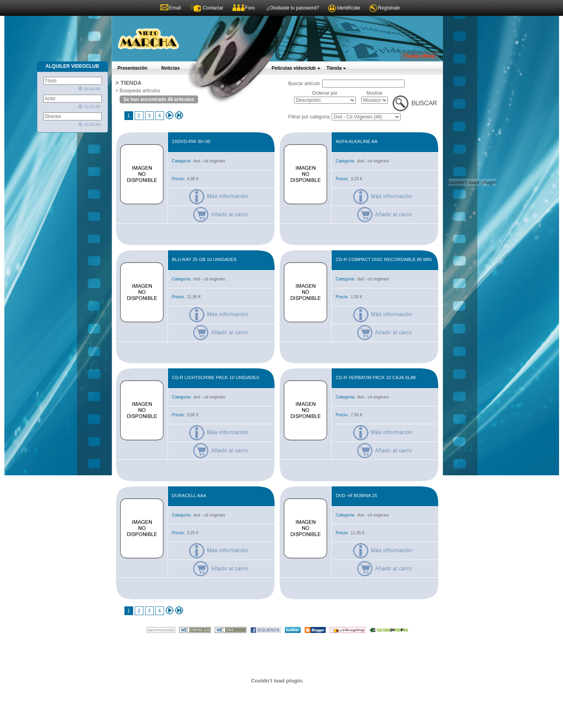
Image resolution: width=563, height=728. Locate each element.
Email (175, 8)
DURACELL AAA (189, 495)
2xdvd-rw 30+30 (191, 141)
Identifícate (348, 8)
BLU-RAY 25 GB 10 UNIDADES (204, 259)
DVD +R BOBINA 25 (356, 495)
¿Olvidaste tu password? (293, 8)
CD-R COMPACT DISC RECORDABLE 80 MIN (384, 259)
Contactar (213, 8)
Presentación (133, 68)
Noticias (171, 68)
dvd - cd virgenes (209, 161)
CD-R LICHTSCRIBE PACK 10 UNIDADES (216, 377)
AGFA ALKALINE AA (357, 141)
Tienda (336, 68)
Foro (250, 8)
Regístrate (389, 8)
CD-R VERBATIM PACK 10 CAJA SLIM (376, 377)
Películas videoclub (296, 68)
